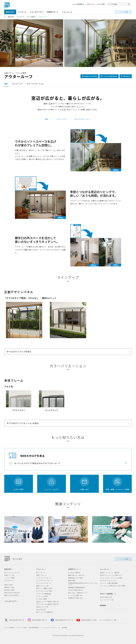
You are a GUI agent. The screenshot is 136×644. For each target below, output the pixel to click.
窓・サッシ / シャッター (12, 573)
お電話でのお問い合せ (75, 598)
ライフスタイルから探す (44, 591)
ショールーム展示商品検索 (109, 583)
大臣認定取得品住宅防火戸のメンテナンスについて (83, 584)
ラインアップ (17, 84)
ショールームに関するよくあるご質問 (113, 586)
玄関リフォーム (41, 575)
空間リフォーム (41, 586)
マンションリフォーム (44, 583)
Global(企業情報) (78, 4)
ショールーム (67, 12)
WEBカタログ (91, 4)
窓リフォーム (41, 573)
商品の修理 (72, 581)
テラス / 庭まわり (32, 17)
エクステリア (20, 17)
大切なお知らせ (105, 597)
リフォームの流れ (42, 596)
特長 (46, 119)
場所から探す (9, 585)
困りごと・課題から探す (44, 588)
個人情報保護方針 (34, 627)
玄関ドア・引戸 (9, 575)
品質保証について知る (75, 578)
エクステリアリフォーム (44, 581)
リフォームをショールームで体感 (111, 578)
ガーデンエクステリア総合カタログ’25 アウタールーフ (37, 463)
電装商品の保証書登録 (75, 587)
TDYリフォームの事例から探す (46, 604)
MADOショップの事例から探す (46, 602)
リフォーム (22, 12)
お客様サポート (53, 12)
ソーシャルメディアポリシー (51, 627)
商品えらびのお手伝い (12, 595)
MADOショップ (41, 607)
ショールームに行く (52, 489)
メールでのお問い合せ (75, 595)
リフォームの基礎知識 (44, 594)
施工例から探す (9, 590)
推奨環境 (64, 627)
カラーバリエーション (36, 84)
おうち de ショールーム (108, 581)
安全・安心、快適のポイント (78, 593)
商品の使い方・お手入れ (76, 575)
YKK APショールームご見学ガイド (111, 575)
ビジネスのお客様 (122, 12)
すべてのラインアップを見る (19, 352)
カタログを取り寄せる (110, 76)
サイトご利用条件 (9, 627)
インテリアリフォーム (44, 578)
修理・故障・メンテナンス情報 (117, 489)
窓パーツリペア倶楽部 (44, 612)
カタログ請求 (19, 489)
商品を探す (10, 12)
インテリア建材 (9, 578)
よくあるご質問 (100, 4)
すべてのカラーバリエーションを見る (23, 423)
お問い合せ (84, 489)
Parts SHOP (40, 610)
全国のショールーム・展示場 (110, 573)
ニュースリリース (106, 600)
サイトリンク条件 (22, 627)
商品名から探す (9, 587)
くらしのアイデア (36, 12)
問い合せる (127, 76)
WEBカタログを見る (11, 593)
